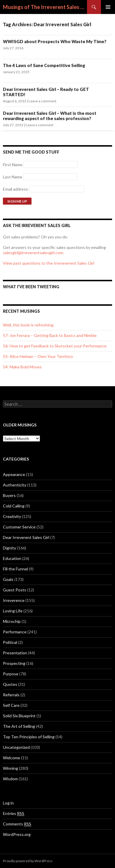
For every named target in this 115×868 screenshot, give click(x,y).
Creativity (12, 516)
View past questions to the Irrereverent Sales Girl (49, 263)
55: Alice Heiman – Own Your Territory (38, 356)
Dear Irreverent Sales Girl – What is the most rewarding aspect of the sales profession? (50, 116)
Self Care (11, 705)
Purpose (11, 674)
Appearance (14, 474)
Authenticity (15, 485)
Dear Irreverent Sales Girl (26, 537)
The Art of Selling (19, 726)
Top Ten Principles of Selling (29, 737)
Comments (17, 824)
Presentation (15, 653)
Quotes (10, 684)
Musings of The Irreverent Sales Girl (45, 7)
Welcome (12, 758)
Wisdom (10, 779)
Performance (15, 632)
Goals (8, 579)
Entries (14, 813)
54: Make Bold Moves (22, 367)
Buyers (9, 495)
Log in (8, 803)
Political (10, 642)
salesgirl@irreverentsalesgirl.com (33, 253)
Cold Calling (14, 506)
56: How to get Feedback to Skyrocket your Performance (55, 346)
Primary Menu (108, 7)
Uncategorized (16, 747)
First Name (13, 165)
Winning (11, 768)
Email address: (16, 189)
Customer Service (19, 527)
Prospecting (14, 663)
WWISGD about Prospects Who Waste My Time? (55, 41)
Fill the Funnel (15, 569)
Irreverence (14, 600)
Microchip (12, 621)
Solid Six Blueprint (19, 716)
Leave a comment (42, 101)
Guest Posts (15, 590)
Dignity (9, 548)
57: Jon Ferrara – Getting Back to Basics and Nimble (50, 335)
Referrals (11, 695)
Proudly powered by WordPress (28, 861)
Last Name (13, 177)
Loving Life (13, 611)
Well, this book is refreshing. (29, 325)
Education (12, 558)
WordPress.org (17, 834)
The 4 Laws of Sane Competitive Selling (44, 65)
